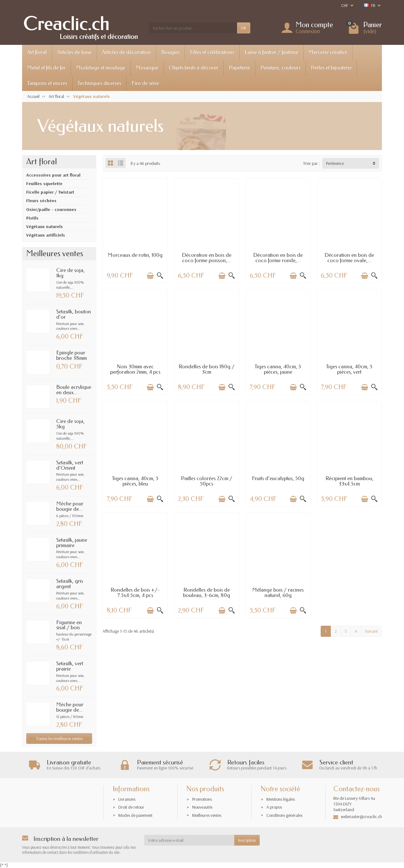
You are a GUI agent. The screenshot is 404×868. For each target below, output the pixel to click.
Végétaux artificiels (46, 235)
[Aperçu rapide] (160, 276)
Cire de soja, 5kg (70, 424)
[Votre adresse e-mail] (189, 840)
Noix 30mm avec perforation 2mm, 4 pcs (135, 369)
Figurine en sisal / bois (69, 625)
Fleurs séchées (41, 201)
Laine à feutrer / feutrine (271, 52)
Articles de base (74, 52)
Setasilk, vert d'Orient (70, 465)
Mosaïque (147, 68)
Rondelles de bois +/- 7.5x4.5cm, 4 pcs (135, 593)
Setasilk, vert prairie (70, 666)
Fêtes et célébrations (212, 52)
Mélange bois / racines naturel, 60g (278, 593)
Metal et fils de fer (46, 68)
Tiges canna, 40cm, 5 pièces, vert (349, 369)
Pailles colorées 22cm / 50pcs (207, 481)
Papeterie (239, 68)
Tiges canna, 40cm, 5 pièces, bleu (135, 481)
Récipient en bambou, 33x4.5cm (349, 481)
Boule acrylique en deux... (74, 390)
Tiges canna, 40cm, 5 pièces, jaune (278, 369)
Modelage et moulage (101, 68)
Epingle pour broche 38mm (71, 355)
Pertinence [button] (335, 163)
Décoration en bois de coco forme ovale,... (349, 258)
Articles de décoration (126, 52)
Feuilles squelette (44, 184)
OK (244, 28)
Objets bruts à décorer (194, 68)
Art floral (37, 52)
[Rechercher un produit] (193, 28)
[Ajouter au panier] (150, 276)
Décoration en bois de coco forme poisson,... (207, 258)
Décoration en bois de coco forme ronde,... (278, 258)
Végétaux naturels (45, 226)
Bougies (170, 52)
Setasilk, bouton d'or (74, 314)
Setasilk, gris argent (70, 584)
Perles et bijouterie (331, 68)
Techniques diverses (99, 83)
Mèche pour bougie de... (70, 506)
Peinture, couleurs (280, 68)
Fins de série (145, 83)
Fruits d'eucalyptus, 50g (278, 478)
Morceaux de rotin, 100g (135, 255)
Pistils (32, 218)
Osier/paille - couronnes (51, 209)
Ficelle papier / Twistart (50, 192)
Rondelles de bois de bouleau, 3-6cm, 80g (207, 593)
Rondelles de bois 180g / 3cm (207, 369)
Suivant (371, 631)
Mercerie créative (328, 52)
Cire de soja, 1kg (70, 273)
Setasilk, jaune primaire (72, 543)
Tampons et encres (47, 83)
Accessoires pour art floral (53, 175)
